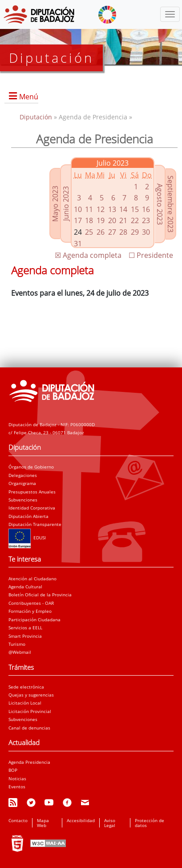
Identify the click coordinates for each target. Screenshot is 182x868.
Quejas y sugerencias (31, 695)
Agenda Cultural (25, 587)
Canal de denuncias (29, 728)
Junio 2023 (66, 204)
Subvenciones (23, 500)
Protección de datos (150, 823)
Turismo (17, 644)
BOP (13, 770)
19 (101, 220)
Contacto (18, 820)
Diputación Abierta (28, 516)
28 (123, 232)
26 (101, 232)
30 (146, 232)
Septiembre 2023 (170, 204)
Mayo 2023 (55, 204)
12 (101, 209)
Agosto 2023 (160, 204)
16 (146, 209)
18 (89, 220)
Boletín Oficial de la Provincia (40, 595)
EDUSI (27, 538)
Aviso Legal (110, 823)
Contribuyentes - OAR (31, 603)
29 (135, 232)
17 (78, 220)
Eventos (17, 786)
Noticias (17, 778)
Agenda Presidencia (29, 762)
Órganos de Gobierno (31, 467)
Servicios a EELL (25, 628)
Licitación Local (25, 703)
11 (89, 209)
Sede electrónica (26, 687)
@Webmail (20, 652)
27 (112, 232)
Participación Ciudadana (34, 619)
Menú (29, 97)
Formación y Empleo (30, 611)
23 (146, 220)
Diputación (37, 117)
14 (123, 209)
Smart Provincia (25, 636)
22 (135, 220)
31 (78, 244)
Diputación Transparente (35, 524)
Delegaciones (23, 475)
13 (112, 209)
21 (123, 220)
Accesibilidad (81, 820)
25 (89, 232)
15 (135, 209)
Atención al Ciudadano (32, 579)
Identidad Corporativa (32, 508)
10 (78, 209)
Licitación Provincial (30, 711)
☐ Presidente (151, 255)
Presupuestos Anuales (32, 492)
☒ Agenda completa (88, 255)
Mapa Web (43, 823)
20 (112, 220)
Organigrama (22, 483)
